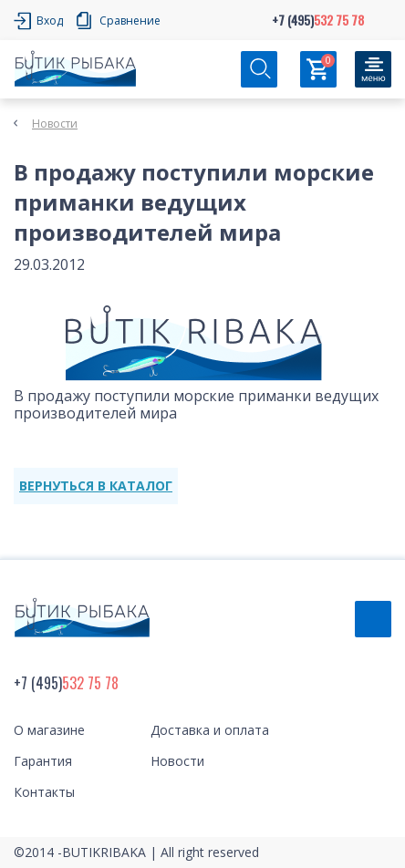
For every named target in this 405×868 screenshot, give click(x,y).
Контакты (44, 792)
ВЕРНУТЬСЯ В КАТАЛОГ (96, 486)
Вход (50, 21)
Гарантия (43, 761)
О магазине (49, 730)
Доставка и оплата (210, 730)
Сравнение (130, 21)
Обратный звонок (373, 619)
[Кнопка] (373, 69)
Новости (55, 124)
